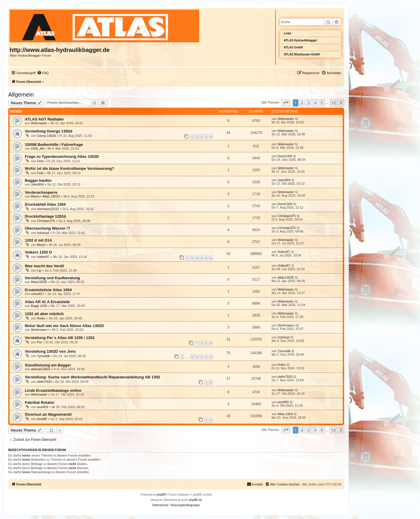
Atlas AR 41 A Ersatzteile (47, 302)
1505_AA (37, 148)
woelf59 (43, 407)
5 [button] (322, 103)
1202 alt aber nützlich (44, 314)
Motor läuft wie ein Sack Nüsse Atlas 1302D (64, 326)
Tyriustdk (43, 356)
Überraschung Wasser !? (48, 228)
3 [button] (309, 103)
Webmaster (39, 123)
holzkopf (43, 233)
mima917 (37, 294)
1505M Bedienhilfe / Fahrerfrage (54, 145)
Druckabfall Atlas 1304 (45, 204)
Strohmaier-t (40, 330)
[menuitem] (43, 73)
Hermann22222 (48, 209)
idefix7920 (44, 382)
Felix (40, 161)
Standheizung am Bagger (48, 365)
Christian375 (46, 221)
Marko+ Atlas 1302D (45, 196)
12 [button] (334, 103)
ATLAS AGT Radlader (44, 119)
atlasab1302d (41, 369)
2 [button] (302, 103)
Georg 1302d (46, 136)
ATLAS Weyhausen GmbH (302, 54)
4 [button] (315, 103)
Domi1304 (285, 156)
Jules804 (37, 184)
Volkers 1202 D (38, 252)
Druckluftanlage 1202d (45, 216)
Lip (39, 270)
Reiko (41, 318)
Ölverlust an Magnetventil (48, 414)
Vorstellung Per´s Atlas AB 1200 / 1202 (60, 338)
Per (40, 342)
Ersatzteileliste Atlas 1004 (48, 290)
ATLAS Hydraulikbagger (300, 40)
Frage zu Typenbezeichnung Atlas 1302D (62, 157)
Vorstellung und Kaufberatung (52, 278)
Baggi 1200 (39, 306)
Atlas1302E (39, 282)
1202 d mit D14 (38, 240)
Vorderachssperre (41, 192)
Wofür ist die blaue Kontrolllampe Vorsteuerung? (70, 168)
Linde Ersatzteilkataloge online (53, 390)
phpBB (161, 495)
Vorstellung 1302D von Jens (50, 351)
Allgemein (21, 95)
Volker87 (43, 257)
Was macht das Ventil (44, 266)
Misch (41, 245)
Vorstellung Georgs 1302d (48, 131)
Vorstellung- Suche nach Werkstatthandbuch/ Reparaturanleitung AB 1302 (92, 377)
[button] (286, 103)
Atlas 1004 (285, 414)
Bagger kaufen (38, 180)
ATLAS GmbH (293, 47)
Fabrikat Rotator (40, 402)
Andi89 (42, 419)
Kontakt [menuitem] (255, 484)
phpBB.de (195, 500)
